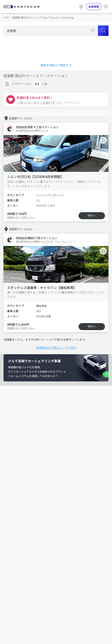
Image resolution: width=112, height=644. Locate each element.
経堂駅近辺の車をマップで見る (56, 348)
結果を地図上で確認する (56, 65)
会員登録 (94, 6)
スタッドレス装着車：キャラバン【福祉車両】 (42, 287)
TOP (6, 17)
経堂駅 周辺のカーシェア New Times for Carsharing (43, 17)
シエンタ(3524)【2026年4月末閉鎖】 (35, 177)
